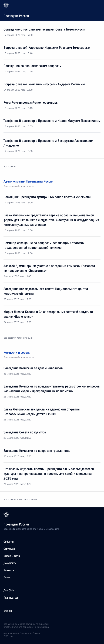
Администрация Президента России (52, 184)
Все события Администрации (18, 338)
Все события (10, 167)
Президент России (52, 10)
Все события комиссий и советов (20, 500)
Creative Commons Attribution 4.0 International (26, 627)
